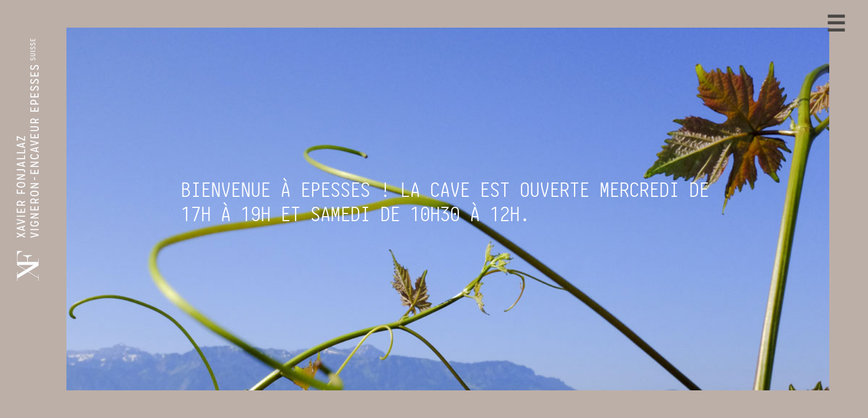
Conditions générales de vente (490, 408)
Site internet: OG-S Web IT (592, 408)
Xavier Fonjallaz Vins (324, 408)
